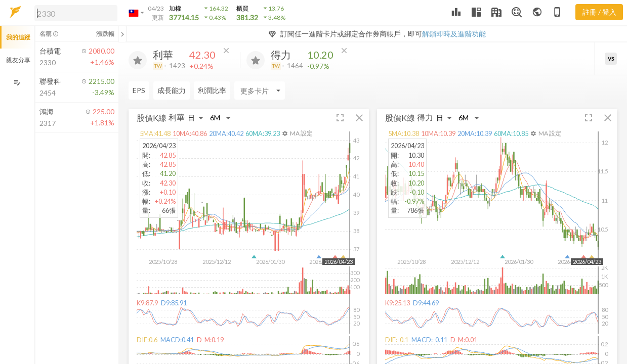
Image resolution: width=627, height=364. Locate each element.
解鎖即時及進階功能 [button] (454, 34)
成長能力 (172, 90)
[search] (76, 13)
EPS (139, 90)
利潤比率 (212, 90)
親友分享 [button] (18, 60)
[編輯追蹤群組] (17, 83)
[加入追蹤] (138, 60)
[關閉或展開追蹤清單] (122, 34)
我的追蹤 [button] (18, 37)
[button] (74, 13)
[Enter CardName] (260, 90)
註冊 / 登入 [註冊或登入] (599, 12)
